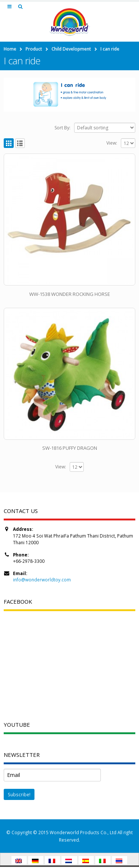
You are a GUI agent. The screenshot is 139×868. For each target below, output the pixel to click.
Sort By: (62, 128)
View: (112, 143)
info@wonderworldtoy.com (42, 580)
